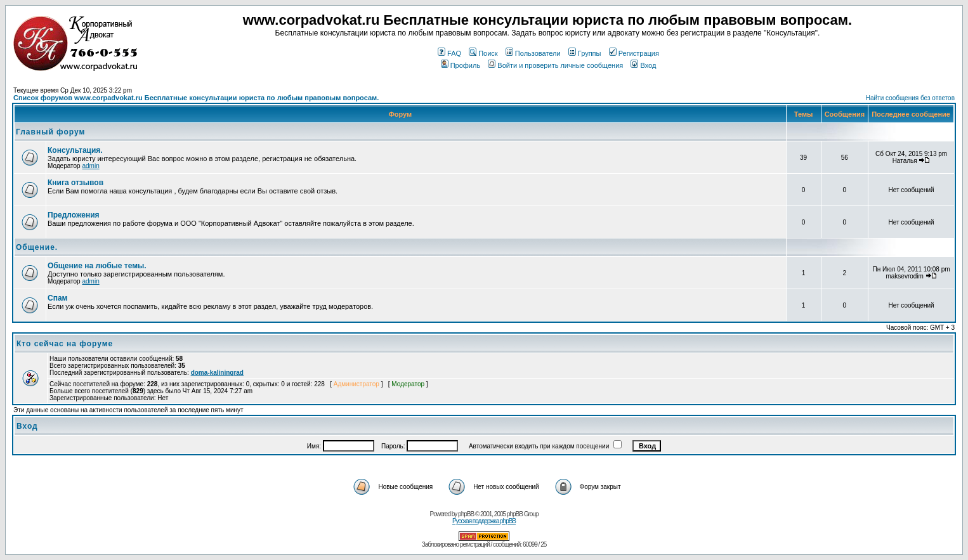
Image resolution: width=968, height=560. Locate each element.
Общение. (37, 247)
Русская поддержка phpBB (484, 521)
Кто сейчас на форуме (65, 344)
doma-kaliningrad (217, 373)
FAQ (449, 53)
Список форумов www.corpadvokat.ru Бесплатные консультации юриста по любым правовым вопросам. (196, 98)
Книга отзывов (75, 183)
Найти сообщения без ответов (910, 98)
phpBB (466, 514)
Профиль (461, 65)
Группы (585, 53)
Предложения (74, 215)
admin (90, 166)
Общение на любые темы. (97, 266)
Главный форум (50, 132)
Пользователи (533, 53)
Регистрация (634, 53)
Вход (643, 65)
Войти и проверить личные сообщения (555, 65)
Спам (57, 298)
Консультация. (75, 150)
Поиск (483, 53)
